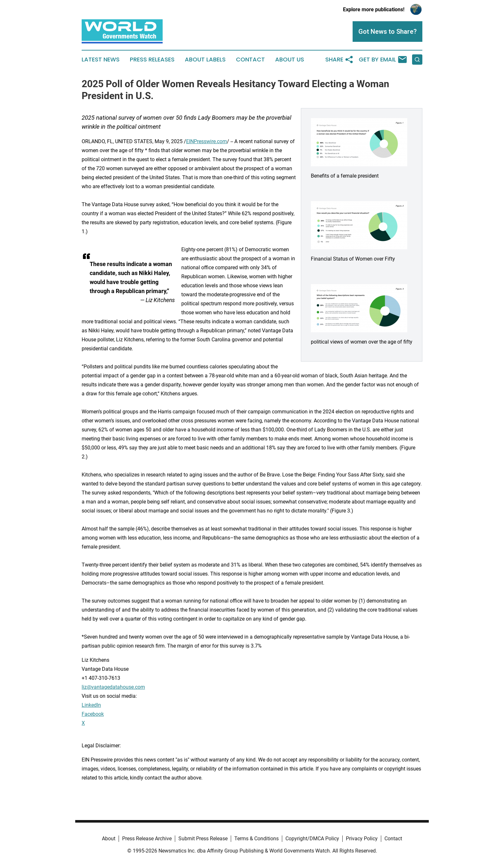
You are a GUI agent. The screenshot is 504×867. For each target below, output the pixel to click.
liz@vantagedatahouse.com (113, 687)
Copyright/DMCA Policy (312, 839)
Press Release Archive (147, 839)
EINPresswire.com (207, 141)
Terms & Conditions (256, 839)
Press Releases (152, 60)
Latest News (101, 60)
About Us (290, 60)
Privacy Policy (362, 839)
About (109, 839)
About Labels (205, 60)
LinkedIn (91, 705)
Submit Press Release (203, 839)
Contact (250, 60)
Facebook (93, 714)
